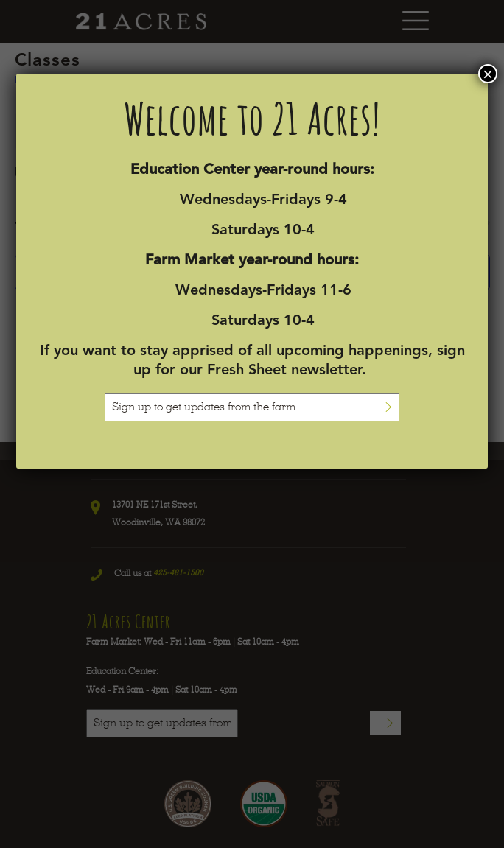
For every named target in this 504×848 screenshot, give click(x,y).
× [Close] (488, 74)
